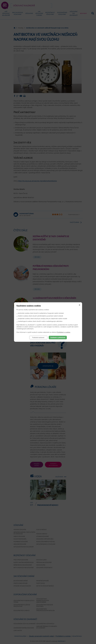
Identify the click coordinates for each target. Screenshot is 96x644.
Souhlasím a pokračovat (58, 337)
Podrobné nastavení (38, 337)
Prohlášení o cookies (63, 332)
